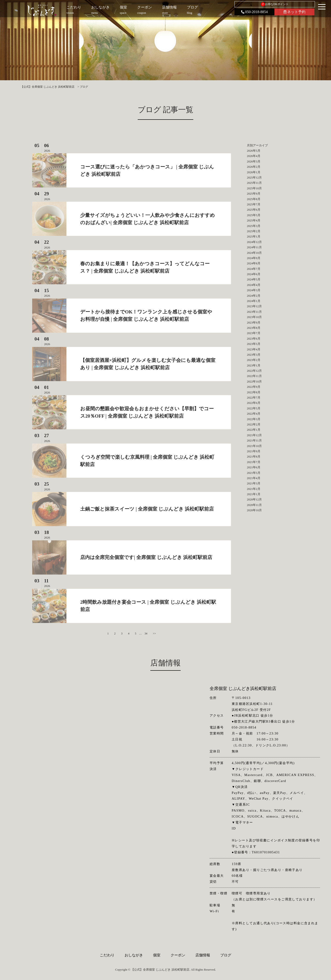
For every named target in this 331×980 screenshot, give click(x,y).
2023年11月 (254, 312)
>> (154, 634)
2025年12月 (254, 177)
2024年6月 (254, 274)
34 (146, 634)
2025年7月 (254, 204)
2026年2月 (254, 167)
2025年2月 (254, 231)
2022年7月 (254, 398)
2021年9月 (254, 451)
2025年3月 (254, 226)
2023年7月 (254, 333)
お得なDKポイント (275, 4)
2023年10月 (254, 317)
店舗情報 (203, 955)
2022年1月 (254, 430)
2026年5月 (254, 151)
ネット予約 (295, 12)
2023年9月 (254, 322)
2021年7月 (254, 462)
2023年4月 (254, 349)
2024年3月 (254, 290)
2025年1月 (254, 236)
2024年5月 (254, 279)
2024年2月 (254, 296)
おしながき (134, 955)
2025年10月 (254, 188)
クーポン (178, 955)
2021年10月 (254, 446)
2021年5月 (254, 473)
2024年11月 (254, 247)
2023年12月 (254, 306)
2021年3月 (254, 483)
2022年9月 (254, 387)
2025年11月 (254, 183)
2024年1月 (254, 301)
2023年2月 (254, 360)
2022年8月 (254, 392)
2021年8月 (254, 456)
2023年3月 (254, 355)
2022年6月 (254, 403)
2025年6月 (254, 210)
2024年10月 (254, 253)
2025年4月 (254, 220)
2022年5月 (254, 408)
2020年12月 (254, 499)
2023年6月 (254, 339)
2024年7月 (254, 269)
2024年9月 (254, 258)
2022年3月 (254, 419)
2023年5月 (254, 344)
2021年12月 (254, 435)
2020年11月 (254, 505)
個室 (157, 955)
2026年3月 (254, 161)
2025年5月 (254, 215)
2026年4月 (254, 156)
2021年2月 (254, 489)
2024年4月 (254, 285)
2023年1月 (254, 365)
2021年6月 (254, 467)
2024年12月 (254, 242)
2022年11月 (254, 376)
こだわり (107, 955)
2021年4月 (254, 478)
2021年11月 (254, 440)
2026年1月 (254, 172)
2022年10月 (254, 381)
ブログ (226, 955)
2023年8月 (254, 328)
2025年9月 (254, 194)
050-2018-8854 (254, 12)
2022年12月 (254, 371)
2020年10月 (254, 510)
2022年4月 (254, 414)
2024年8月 (254, 263)
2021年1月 (254, 494)
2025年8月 (254, 199)
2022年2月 (254, 424)
